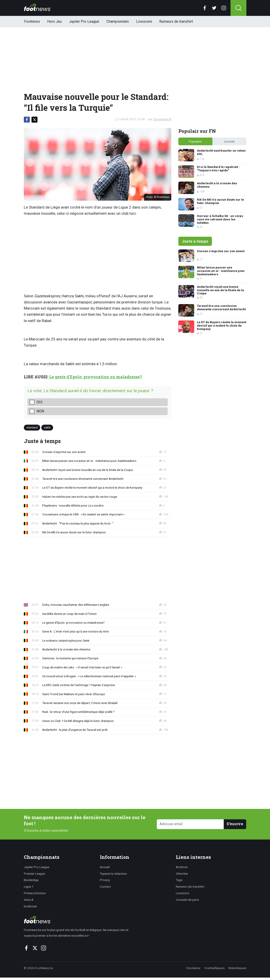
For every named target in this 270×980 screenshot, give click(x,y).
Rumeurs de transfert (176, 21)
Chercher (182, 874)
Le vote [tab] (229, 141)
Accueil (105, 867)
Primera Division (35, 893)
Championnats (118, 21)
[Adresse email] (190, 824)
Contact (105, 886)
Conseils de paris (187, 900)
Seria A (29, 900)
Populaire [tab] (195, 141)
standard (32, 427)
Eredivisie (30, 906)
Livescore (144, 21)
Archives (182, 867)
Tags (179, 880)
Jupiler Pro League (84, 21)
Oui (39, 402)
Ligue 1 (29, 886)
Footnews (32, 21)
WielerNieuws (237, 968)
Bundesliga (31, 880)
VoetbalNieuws (214, 968)
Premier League (34, 874)
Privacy (105, 880)
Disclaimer (194, 968)
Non (40, 411)
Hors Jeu (54, 21)
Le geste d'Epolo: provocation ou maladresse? (96, 377)
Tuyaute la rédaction (113, 874)
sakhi (47, 427)
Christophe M (162, 119)
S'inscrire (235, 824)
